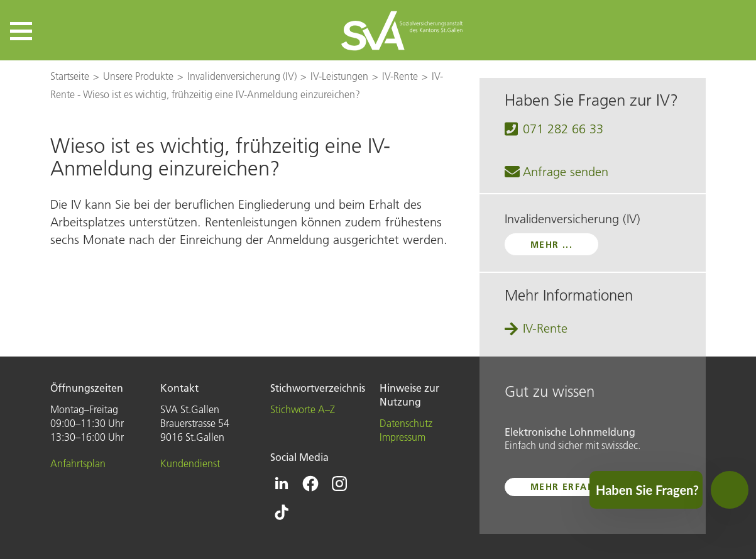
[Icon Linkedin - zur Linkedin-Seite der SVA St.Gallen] (282, 484)
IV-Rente (545, 328)
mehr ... (551, 245)
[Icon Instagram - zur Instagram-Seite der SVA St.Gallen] (339, 484)
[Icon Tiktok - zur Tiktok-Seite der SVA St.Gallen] (282, 512)
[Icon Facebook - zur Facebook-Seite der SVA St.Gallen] (310, 484)
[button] (21, 31)
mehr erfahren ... (579, 487)
